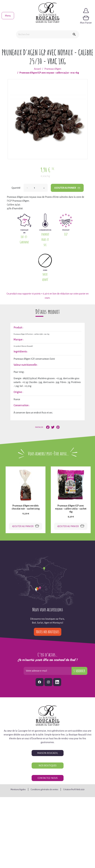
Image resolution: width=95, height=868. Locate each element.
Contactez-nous (48, 778)
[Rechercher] (43, 34)
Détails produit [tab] (48, 312)
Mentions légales (18, 790)
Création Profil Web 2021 (74, 790)
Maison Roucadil (48, 753)
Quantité (16, 188)
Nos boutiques (48, 766)
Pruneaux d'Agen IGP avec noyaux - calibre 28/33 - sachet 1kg (71, 509)
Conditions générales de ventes (44, 790)
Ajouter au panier (67, 188)
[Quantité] (36, 188)
